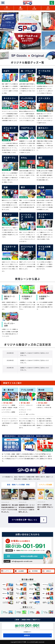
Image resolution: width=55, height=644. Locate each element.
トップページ (7, 9)
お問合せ (48, 9)
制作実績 (34, 9)
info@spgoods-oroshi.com (22, 561)
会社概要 (21, 9)
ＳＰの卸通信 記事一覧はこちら (24, 520)
